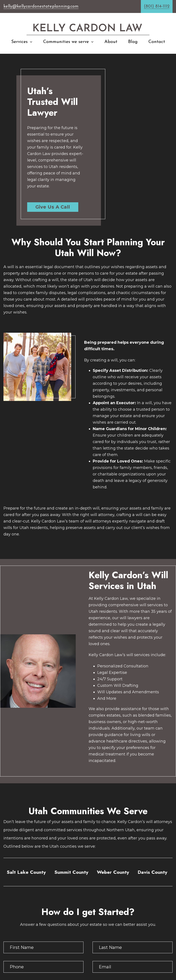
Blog (133, 42)
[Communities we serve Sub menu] (92, 42)
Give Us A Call (53, 207)
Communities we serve (66, 42)
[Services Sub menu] (31, 42)
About (111, 42)
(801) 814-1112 (157, 6)
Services (19, 42)
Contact (157, 42)
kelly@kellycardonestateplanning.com (41, 6)
